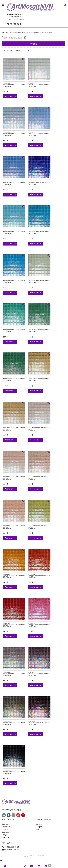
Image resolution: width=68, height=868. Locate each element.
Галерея (39, 827)
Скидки (5, 835)
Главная (5, 32)
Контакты (6, 837)
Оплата (5, 829)
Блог (38, 829)
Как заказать (7, 827)
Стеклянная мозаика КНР (19, 32)
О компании (6, 824)
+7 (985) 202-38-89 (15, 17)
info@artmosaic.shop (16, 14)
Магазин (39, 824)
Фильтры (33, 44)
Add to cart (10, 96)
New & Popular (19, 51)
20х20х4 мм (35, 32)
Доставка (6, 832)
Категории (13, 24)
